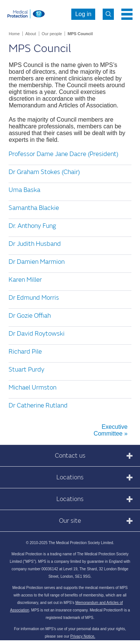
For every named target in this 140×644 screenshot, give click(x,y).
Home (14, 34)
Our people (52, 34)
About (31, 34)
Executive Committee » (111, 430)
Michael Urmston (32, 387)
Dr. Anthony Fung (32, 226)
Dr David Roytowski (37, 334)
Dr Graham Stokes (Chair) (44, 172)
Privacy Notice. (83, 636)
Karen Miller (25, 280)
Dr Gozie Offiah (30, 316)
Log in (83, 14)
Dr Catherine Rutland (38, 405)
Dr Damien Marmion (37, 262)
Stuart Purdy (27, 370)
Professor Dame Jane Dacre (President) (63, 154)
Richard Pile (25, 352)
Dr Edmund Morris (34, 298)
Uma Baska (24, 190)
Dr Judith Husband (35, 244)
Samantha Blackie (34, 208)
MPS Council (80, 34)
